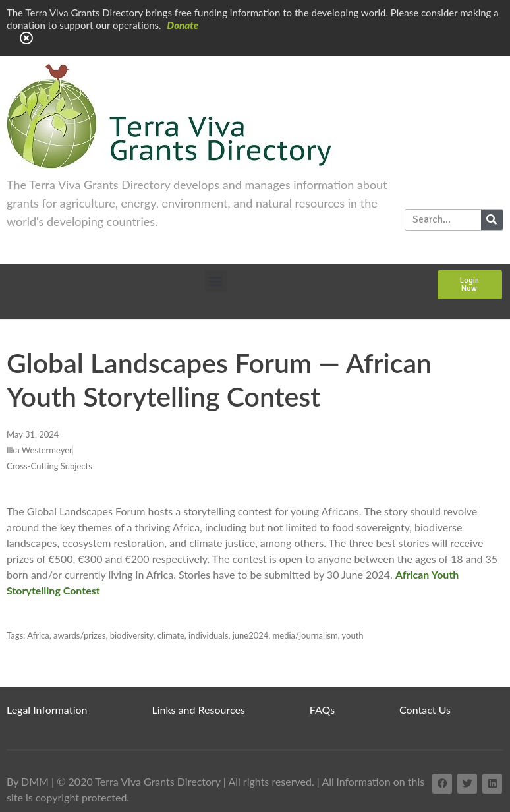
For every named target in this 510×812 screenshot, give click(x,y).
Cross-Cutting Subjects (49, 466)
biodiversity (132, 635)
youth (353, 635)
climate (171, 635)
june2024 (251, 635)
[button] (216, 281)
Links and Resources (199, 710)
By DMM (28, 781)
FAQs (322, 710)
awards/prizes (79, 635)
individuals (208, 635)
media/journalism (305, 635)
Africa (38, 635)
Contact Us (425, 710)
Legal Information (47, 710)
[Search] (492, 220)
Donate (183, 25)
